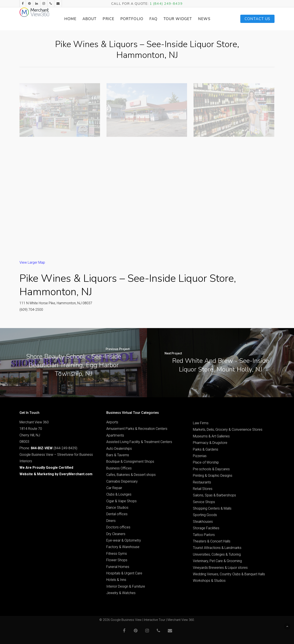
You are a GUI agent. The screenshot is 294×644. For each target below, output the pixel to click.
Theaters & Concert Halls (212, 541)
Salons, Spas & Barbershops (214, 495)
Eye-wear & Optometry (124, 540)
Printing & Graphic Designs (213, 476)
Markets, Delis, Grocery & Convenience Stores (228, 430)
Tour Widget (187, 19)
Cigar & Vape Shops (121, 501)
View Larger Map (32, 262)
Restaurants (202, 482)
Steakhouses (203, 522)
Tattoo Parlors (204, 535)
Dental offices (117, 514)
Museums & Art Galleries (211, 436)
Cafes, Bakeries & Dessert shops (131, 475)
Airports (112, 422)
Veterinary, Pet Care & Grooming (217, 561)
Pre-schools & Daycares (211, 469)
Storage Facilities (206, 528)
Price (118, 19)
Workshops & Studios (209, 581)
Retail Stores (203, 489)
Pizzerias (200, 456)
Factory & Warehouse (123, 547)
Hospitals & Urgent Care (124, 573)
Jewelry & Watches (121, 593)
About (99, 19)
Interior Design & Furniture (126, 586)
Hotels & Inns (116, 580)
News (214, 19)
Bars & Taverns (118, 455)
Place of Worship (206, 462)
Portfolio (142, 19)
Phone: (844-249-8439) (48, 448)
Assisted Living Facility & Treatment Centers (139, 442)
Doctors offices (118, 527)
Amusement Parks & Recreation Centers (137, 429)
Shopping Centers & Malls (212, 508)
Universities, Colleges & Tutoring (217, 554)
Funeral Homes (118, 567)
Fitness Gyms (117, 554)
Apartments (115, 435)
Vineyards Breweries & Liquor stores (220, 568)
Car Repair (114, 488)
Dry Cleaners (116, 534)
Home (80, 19)
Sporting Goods (205, 515)
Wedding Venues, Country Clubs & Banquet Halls (229, 574)
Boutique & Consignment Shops (130, 461)
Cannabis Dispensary (122, 481)
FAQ (163, 19)
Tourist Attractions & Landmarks (217, 548)
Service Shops (204, 502)
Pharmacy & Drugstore (210, 443)
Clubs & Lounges (119, 494)
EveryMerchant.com (76, 474)
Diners (111, 521)
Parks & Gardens (206, 449)
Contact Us (257, 19)
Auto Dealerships (119, 449)
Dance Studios (117, 508)
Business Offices (119, 468)
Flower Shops (117, 560)
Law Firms (201, 423)
